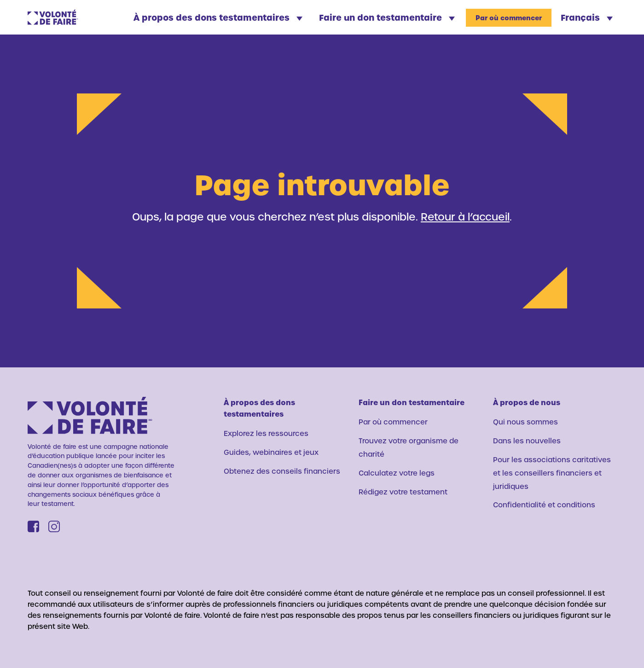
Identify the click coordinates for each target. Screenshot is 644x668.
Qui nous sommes (525, 422)
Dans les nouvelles (527, 441)
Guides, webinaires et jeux (271, 452)
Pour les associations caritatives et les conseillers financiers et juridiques (552, 473)
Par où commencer (509, 18)
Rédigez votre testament (403, 492)
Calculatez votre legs (397, 473)
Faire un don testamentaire (387, 17)
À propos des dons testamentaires (218, 17)
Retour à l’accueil (465, 216)
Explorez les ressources (266, 433)
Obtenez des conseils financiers (282, 471)
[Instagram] (54, 526)
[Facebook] (33, 526)
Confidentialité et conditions (544, 505)
